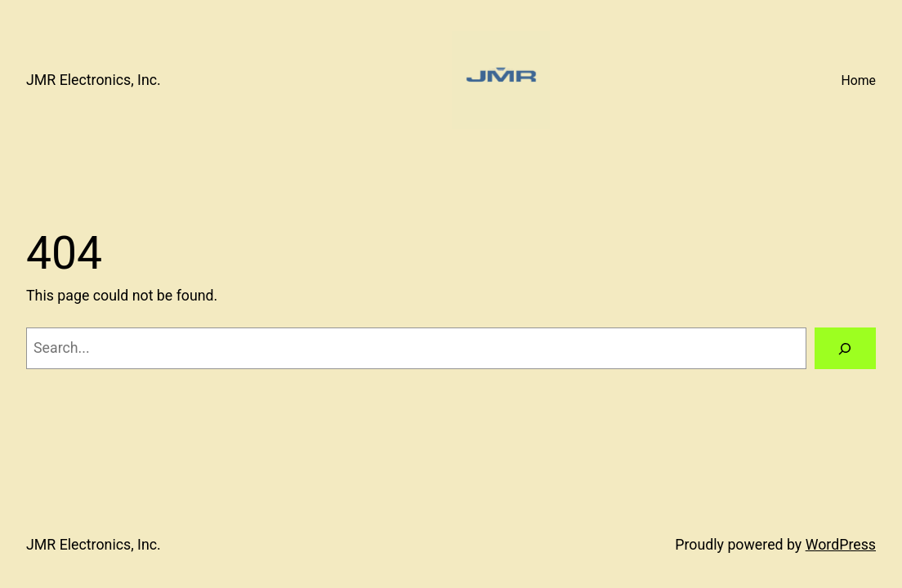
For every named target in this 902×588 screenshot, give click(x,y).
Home (859, 80)
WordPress (841, 545)
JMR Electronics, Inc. (94, 80)
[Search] (845, 349)
